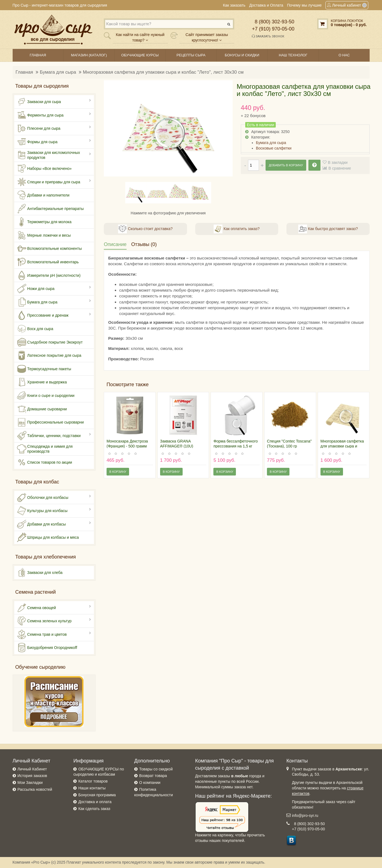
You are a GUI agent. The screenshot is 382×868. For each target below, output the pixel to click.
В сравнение (340, 168)
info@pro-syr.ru (305, 816)
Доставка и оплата (95, 802)
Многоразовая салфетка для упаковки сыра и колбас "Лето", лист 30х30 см (163, 72)
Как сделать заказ (94, 809)
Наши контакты (92, 788)
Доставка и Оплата (266, 5)
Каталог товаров (93, 781)
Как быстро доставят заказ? (328, 229)
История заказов (32, 776)
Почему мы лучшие (304, 5)
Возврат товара (153, 776)
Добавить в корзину (286, 165)
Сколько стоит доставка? (145, 229)
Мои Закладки (30, 783)
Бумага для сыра (58, 72)
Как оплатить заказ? (237, 229)
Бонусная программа (97, 795)
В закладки (338, 162)
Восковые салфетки (274, 148)
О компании (150, 783)
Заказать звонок (268, 36)
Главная (24, 72)
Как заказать (234, 5)
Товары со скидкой (156, 769)
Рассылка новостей (35, 789)
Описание (115, 244)
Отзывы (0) (144, 244)
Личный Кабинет (32, 769)
